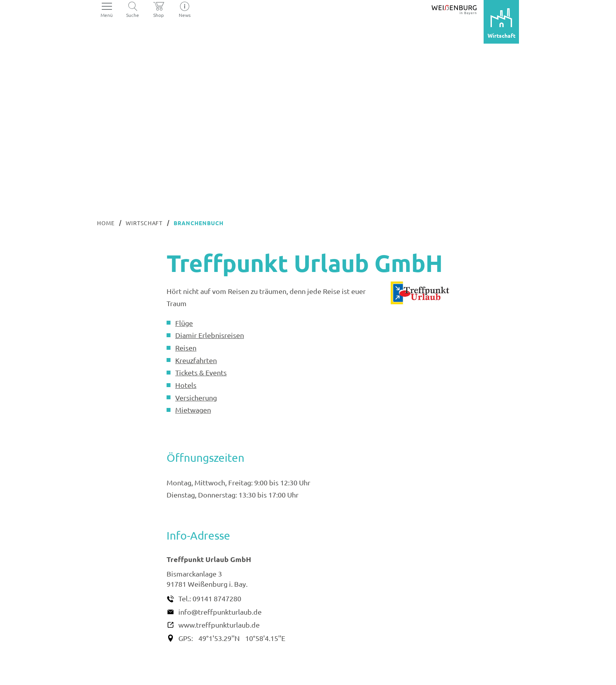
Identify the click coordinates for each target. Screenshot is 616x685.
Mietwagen (193, 410)
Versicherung (196, 398)
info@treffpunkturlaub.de (220, 612)
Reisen (186, 348)
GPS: (186, 638)
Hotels (186, 385)
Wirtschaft (144, 223)
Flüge (184, 323)
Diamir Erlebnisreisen (210, 335)
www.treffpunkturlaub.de (219, 625)
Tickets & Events (201, 372)
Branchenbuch (199, 223)
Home (106, 223)
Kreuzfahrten (196, 360)
